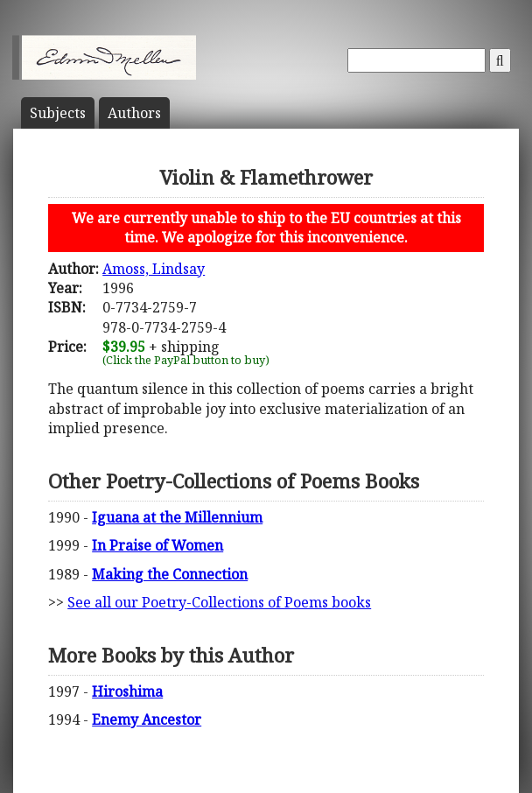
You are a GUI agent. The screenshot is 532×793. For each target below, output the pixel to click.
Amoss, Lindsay (154, 269)
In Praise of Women (157, 545)
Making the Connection (170, 574)
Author (134, 113)
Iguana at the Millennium (177, 517)
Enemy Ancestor (147, 719)
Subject (58, 113)
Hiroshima (127, 691)
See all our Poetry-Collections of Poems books (219, 602)
